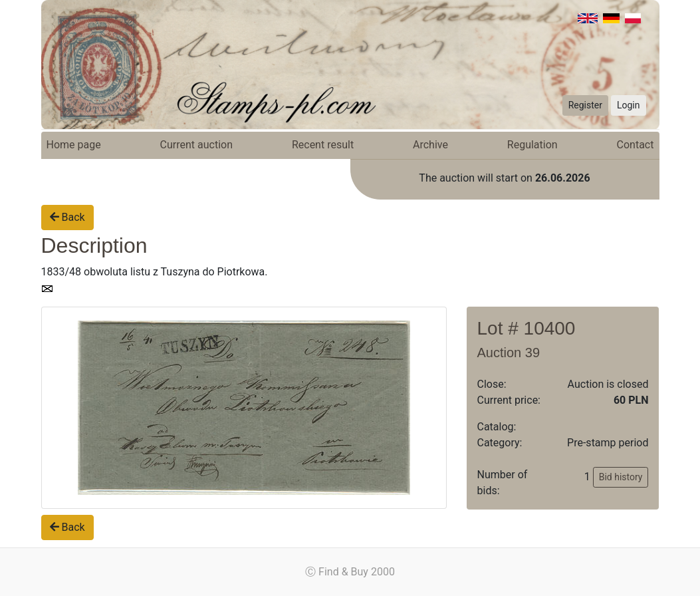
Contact (636, 145)
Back (67, 217)
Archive (430, 145)
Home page (74, 145)
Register (585, 105)
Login (629, 105)
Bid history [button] (621, 477)
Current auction (196, 145)
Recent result (323, 145)
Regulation (532, 145)
